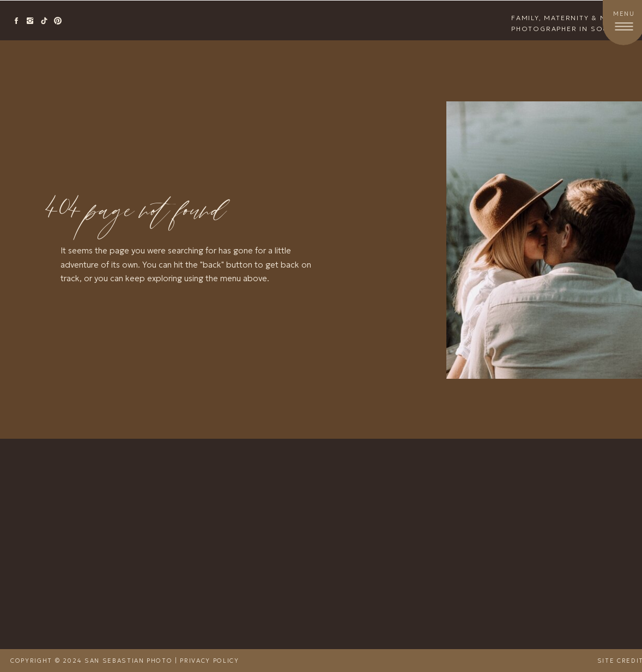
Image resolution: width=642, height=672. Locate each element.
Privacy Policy (209, 661)
